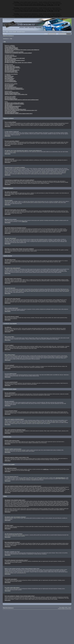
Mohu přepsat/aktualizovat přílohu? (12, 107)
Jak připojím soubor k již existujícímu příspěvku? (14, 104)
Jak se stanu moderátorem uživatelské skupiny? (14, 89)
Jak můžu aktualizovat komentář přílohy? (13, 106)
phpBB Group (25, 221)
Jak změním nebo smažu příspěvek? (12, 67)
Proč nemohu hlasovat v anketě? (11, 72)
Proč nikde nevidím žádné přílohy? (12, 112)
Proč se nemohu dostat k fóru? (11, 71)
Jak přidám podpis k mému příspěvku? (12, 68)
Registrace (69, 32)
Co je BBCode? (8, 75)
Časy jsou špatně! (8, 57)
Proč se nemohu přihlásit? (10, 47)
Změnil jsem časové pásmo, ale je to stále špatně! (15, 58)
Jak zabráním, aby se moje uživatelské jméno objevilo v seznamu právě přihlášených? (22, 50)
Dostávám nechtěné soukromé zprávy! (12, 93)
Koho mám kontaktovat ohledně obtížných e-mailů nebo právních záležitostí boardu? (22, 100)
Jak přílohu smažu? (9, 105)
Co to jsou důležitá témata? (10, 81)
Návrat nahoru (8, 126)
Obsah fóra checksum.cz (8, 36)
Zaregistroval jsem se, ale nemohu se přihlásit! (14, 52)
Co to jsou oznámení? (9, 79)
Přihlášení (64, 32)
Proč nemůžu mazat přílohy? (11, 111)
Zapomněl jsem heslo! (9, 51)
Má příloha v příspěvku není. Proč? (12, 108)
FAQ (4, 32)
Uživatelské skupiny (21, 32)
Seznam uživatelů (13, 32)
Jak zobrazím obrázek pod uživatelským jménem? (15, 60)
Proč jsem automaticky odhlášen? (12, 49)
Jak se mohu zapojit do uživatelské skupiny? (14, 88)
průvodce (12, 331)
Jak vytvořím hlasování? (10, 69)
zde (29, 470)
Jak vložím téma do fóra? (10, 66)
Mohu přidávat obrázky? (10, 78)
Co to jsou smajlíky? (9, 77)
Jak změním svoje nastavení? (11, 56)
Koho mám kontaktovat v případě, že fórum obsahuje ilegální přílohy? (19, 113)
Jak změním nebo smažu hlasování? (12, 70)
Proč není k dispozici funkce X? (11, 99)
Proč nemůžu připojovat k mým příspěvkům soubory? (15, 109)
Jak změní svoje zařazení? (10, 61)
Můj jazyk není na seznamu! (10, 59)
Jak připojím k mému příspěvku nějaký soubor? (14, 103)
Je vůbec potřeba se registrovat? (11, 48)
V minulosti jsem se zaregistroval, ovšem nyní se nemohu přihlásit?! (18, 53)
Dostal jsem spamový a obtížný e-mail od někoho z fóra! (16, 94)
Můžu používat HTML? (9, 76)
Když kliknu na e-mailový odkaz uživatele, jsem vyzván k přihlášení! (18, 62)
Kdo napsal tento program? (10, 98)
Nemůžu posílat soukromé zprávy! (12, 92)
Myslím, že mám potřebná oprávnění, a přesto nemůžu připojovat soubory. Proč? (21, 110)
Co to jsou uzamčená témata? (11, 82)
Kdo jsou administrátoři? (10, 85)
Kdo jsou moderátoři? (9, 86)
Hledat (7, 32)
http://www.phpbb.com (60, 478)
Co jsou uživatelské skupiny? (11, 87)
